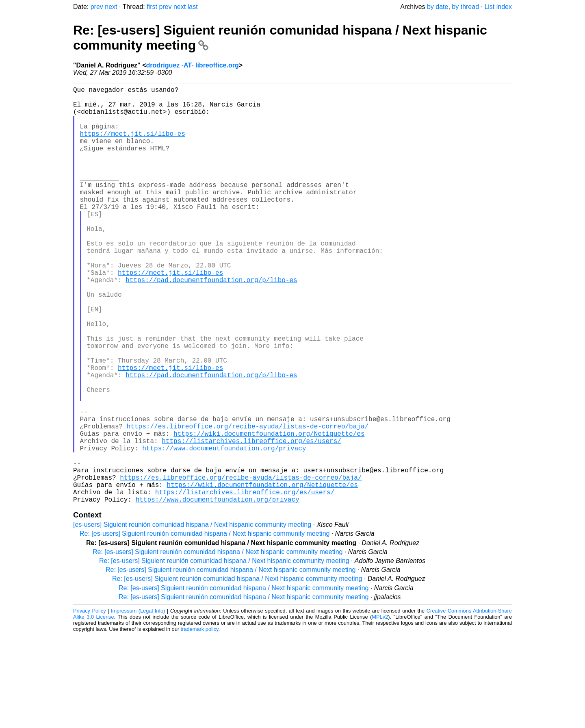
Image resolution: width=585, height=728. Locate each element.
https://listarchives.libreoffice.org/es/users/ (251, 520)
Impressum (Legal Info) (138, 703)
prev (97, 7)
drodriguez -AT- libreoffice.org (193, 65)
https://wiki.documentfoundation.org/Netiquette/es (269, 511)
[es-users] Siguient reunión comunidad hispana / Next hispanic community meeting (192, 617)
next (111, 7)
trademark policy (200, 722)
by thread (465, 7)
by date (438, 7)
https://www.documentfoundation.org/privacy (224, 529)
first (152, 7)
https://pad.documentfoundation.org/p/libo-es (211, 324)
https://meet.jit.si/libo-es (133, 145)
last (193, 7)
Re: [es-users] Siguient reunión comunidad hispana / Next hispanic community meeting (205, 626)
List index (498, 7)
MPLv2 (380, 710)
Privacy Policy (90, 703)
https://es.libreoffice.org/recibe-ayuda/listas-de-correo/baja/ (248, 502)
